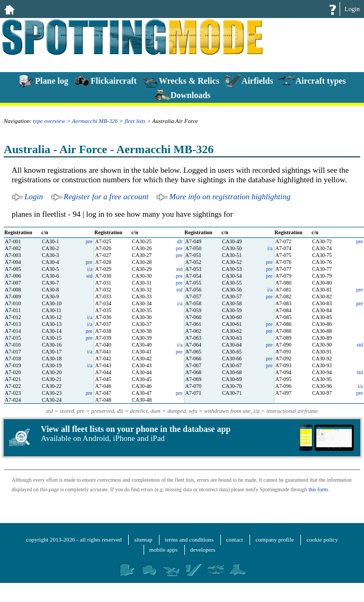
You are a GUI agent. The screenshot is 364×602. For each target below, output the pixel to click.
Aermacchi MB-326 (95, 121)
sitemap (143, 539)
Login (352, 9)
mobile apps (163, 550)
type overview (49, 121)
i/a (270, 248)
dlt (180, 241)
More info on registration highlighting (230, 197)
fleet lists (135, 121)
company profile (274, 539)
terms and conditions (189, 539)
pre (89, 241)
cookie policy (322, 539)
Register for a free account (106, 197)
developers (203, 550)
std (180, 269)
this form (318, 489)
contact (235, 539)
